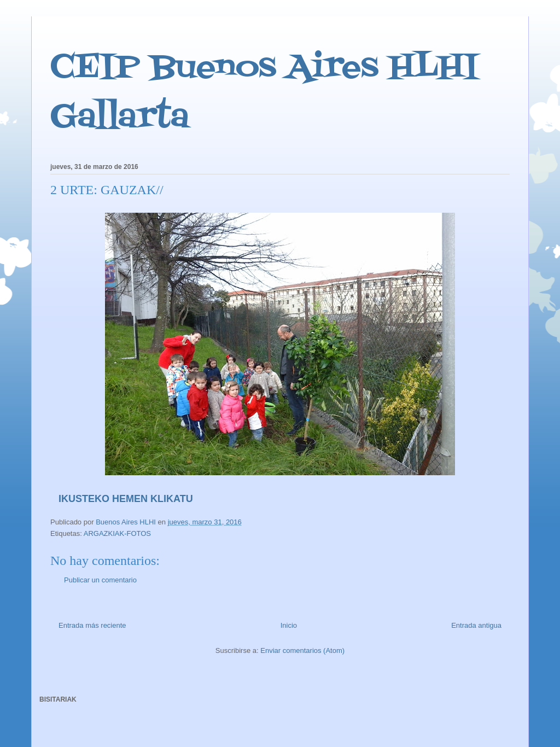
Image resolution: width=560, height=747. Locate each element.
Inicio (289, 625)
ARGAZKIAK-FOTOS (117, 533)
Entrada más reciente (92, 625)
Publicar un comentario (100, 580)
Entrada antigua (476, 625)
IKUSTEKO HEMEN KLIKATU (126, 499)
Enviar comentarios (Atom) (302, 650)
